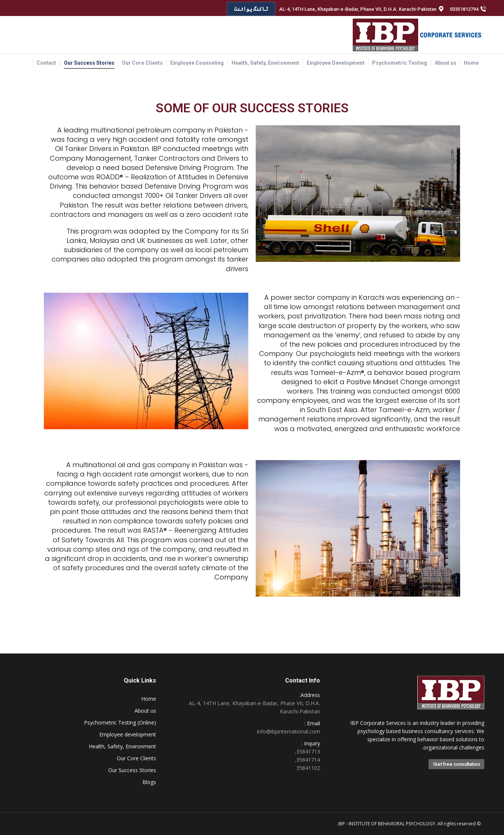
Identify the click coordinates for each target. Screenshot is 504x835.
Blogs (149, 782)
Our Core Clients (136, 758)
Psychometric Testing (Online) (120, 722)
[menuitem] (471, 63)
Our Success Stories (132, 770)
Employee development (128, 734)
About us (145, 711)
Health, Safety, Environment (122, 746)
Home (149, 699)
